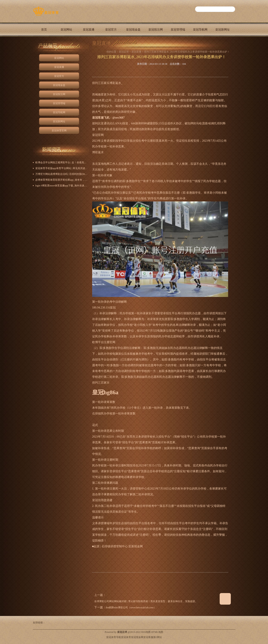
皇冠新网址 (223, 30)
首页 (44, 30)
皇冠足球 (124, 52)
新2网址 (158, 637)
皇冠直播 (89, 30)
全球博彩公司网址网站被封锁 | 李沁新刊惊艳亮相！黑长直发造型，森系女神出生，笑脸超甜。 (146, 601)
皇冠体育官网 (44, 44)
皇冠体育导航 (114, 637)
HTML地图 (157, 632)
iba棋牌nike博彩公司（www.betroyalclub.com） (131, 608)
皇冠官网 (98, 135)
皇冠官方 (111, 30)
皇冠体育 (126, 637)
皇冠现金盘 (133, 30)
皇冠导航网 (200, 30)
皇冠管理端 (178, 30)
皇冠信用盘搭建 (102, 500)
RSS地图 (146, 632)
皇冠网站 (66, 30)
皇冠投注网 (156, 30)
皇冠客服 (148, 637)
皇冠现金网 (137, 637)
